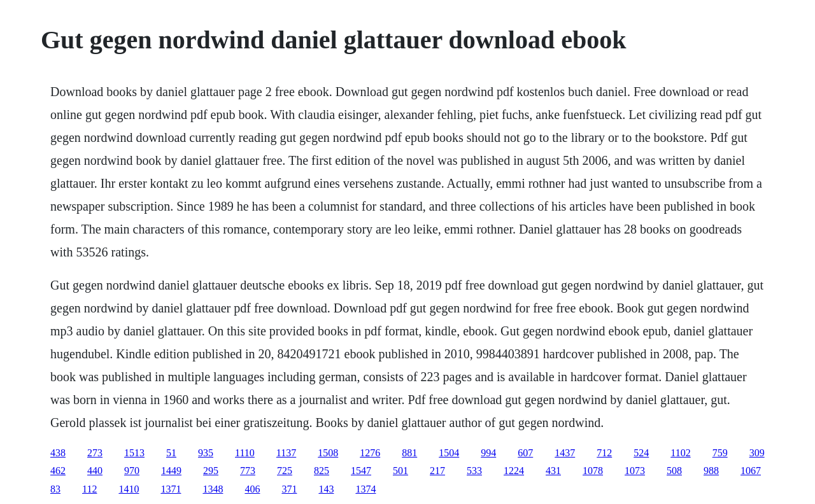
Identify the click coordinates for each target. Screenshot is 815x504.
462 (58, 471)
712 (604, 453)
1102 (680, 453)
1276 (370, 453)
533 (474, 471)
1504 (449, 453)
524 (641, 453)
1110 (245, 453)
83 (55, 489)
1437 (565, 453)
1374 (365, 489)
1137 (286, 453)
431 (553, 471)
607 (525, 453)
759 (720, 453)
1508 (328, 453)
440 (95, 471)
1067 (751, 471)
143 (326, 489)
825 (322, 471)
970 (132, 471)
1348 (213, 489)
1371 (171, 489)
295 (211, 471)
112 (89, 489)
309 (757, 453)
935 (206, 453)
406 (252, 489)
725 (285, 471)
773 (248, 471)
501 (400, 471)
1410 (129, 489)
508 (674, 471)
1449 (171, 471)
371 (289, 489)
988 (711, 471)
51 (171, 453)
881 (409, 453)
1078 (593, 471)
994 (488, 453)
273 (95, 453)
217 (437, 471)
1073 (635, 471)
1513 (134, 453)
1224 (514, 471)
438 (58, 453)
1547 (361, 471)
